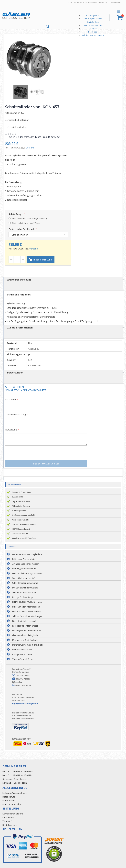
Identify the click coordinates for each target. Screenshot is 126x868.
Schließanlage (93, 22)
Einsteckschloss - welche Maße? (27, 611)
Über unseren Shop (12, 804)
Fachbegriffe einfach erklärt (25, 625)
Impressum (8, 817)
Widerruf (7, 821)
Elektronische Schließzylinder (26, 635)
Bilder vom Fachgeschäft (24, 559)
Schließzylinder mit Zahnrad (25, 582)
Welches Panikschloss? (23, 649)
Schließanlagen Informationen (26, 606)
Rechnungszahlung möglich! (24, 515)
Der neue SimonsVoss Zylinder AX (28, 554)
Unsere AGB (9, 800)
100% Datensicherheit (21, 529)
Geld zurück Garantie (21, 519)
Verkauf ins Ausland (20, 533)
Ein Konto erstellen (110, 3)
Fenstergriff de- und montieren (27, 630)
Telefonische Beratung (21, 506)
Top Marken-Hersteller (21, 501)
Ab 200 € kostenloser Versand (24, 524)
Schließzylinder (93, 15)
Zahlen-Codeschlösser (23, 659)
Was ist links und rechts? (23, 578)
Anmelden (95, 3)
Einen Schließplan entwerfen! (25, 621)
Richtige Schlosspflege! (23, 597)
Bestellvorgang (10, 825)
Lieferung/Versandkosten (15, 792)
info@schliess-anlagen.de (25, 703)
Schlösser (93, 28)
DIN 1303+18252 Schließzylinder (27, 602)
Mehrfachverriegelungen (93, 35)
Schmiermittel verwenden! (24, 592)
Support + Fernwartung (21, 492)
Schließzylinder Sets (93, 19)
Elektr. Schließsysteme (93, 25)
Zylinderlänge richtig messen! (26, 563)
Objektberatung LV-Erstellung (24, 538)
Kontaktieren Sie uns (79, 3)
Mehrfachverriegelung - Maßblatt (27, 644)
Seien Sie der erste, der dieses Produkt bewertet (36, 136)
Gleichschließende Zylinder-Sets (27, 573)
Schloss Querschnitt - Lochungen (27, 616)
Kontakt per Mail (19, 510)
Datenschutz (9, 796)
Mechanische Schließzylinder (25, 640)
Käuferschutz (18, 496)
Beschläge (93, 32)
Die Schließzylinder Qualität (25, 587)
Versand (31, 147)
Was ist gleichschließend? (24, 568)
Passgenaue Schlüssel (22, 654)
